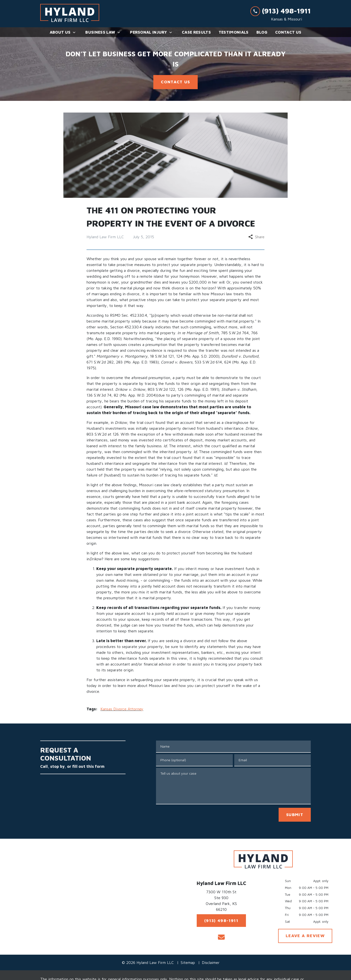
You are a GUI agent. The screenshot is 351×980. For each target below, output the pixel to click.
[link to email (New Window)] (221, 937)
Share (256, 237)
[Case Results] (196, 32)
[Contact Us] (288, 32)
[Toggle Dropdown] (76, 32)
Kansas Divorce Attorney (122, 709)
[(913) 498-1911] (221, 921)
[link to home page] (70, 14)
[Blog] (262, 32)
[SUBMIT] (295, 815)
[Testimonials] (234, 32)
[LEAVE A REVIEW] (305, 936)
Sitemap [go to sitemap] (188, 962)
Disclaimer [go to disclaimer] (211, 962)
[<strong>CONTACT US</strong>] (175, 82)
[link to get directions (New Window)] (221, 902)
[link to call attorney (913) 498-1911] (281, 11)
